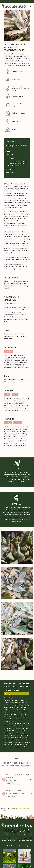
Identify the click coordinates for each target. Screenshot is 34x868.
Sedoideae (4, 811)
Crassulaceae (17, 808)
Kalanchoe (26, 808)
